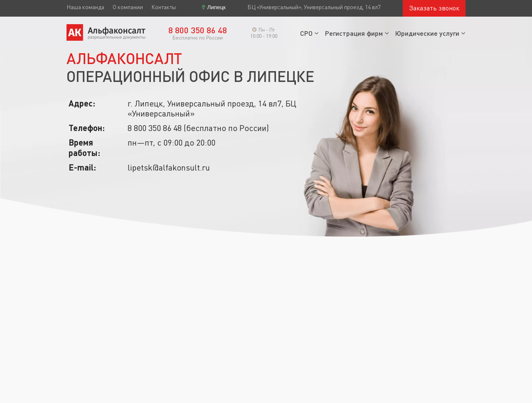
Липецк (217, 7)
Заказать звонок (434, 8)
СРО (306, 33)
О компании (128, 7)
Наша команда (85, 7)
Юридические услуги (427, 33)
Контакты (164, 7)
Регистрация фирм (354, 33)
